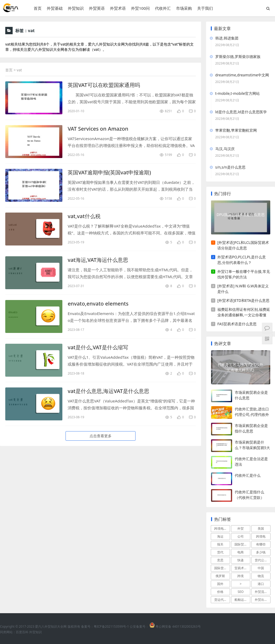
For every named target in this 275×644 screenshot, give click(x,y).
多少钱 (261, 552)
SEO (241, 592)
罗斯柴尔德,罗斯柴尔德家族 (238, 56)
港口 (261, 584)
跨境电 (261, 536)
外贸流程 (261, 592)
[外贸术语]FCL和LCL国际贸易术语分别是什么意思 (243, 245)
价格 (220, 592)
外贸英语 (97, 8)
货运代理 (221, 600)
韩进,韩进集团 (227, 38)
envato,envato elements (98, 304)
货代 (220, 552)
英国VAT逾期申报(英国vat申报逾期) (109, 172)
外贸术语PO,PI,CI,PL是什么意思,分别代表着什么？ (242, 260)
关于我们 (205, 8)
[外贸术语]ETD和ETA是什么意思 (244, 300)
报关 (220, 544)
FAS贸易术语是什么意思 (237, 324)
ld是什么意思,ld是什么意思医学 (241, 112)
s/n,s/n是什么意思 (230, 167)
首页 (38, 8)
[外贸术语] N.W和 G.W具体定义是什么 (243, 289)
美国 (261, 529)
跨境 (241, 576)
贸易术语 (241, 568)
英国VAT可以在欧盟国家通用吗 (104, 85)
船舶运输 (241, 600)
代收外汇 (163, 8)
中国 (261, 568)
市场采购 (184, 8)
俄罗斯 (220, 576)
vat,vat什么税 (84, 216)
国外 (220, 584)
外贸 (241, 529)
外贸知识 (76, 8)
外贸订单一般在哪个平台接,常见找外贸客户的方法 (244, 274)
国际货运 (221, 568)
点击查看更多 (101, 436)
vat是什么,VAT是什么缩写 (98, 347)
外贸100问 (140, 8)
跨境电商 (221, 529)
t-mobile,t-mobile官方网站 (237, 93)
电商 (241, 552)
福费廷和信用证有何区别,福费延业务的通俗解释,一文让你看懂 (244, 312)
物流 (261, 576)
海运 (220, 536)
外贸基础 (55, 8)
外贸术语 (118, 8)
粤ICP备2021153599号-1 (111, 626)
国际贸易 (241, 544)
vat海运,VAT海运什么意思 (98, 260)
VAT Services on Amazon (98, 129)
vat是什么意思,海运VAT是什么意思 (108, 391)
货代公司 (261, 560)
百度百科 (22, 632)
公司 (241, 536)
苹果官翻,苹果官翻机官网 (236, 130)
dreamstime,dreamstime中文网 (242, 75)
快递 (241, 560)
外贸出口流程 (263, 600)
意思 (220, 560)
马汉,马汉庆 (225, 149)
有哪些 (261, 544)
